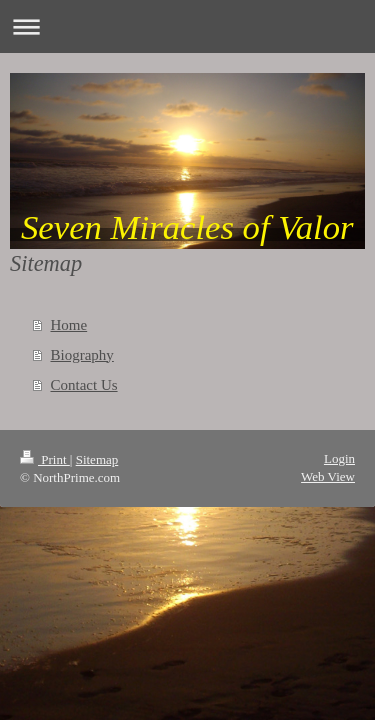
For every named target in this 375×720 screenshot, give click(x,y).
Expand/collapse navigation (187, 26)
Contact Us (84, 385)
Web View (328, 476)
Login (339, 458)
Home (69, 325)
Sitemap (97, 459)
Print (45, 459)
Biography (82, 355)
